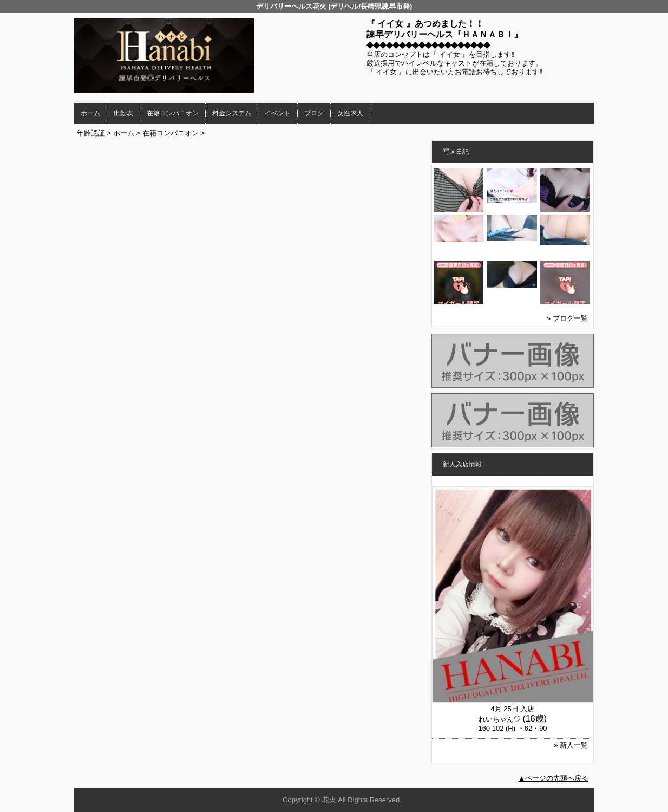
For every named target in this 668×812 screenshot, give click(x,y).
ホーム (90, 113)
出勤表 (123, 113)
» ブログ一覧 (567, 318)
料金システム (232, 113)
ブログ (314, 113)
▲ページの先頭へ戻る (553, 778)
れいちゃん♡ (500, 719)
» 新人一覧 (571, 745)
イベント (278, 113)
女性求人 (350, 113)
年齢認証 (91, 133)
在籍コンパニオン (173, 113)
